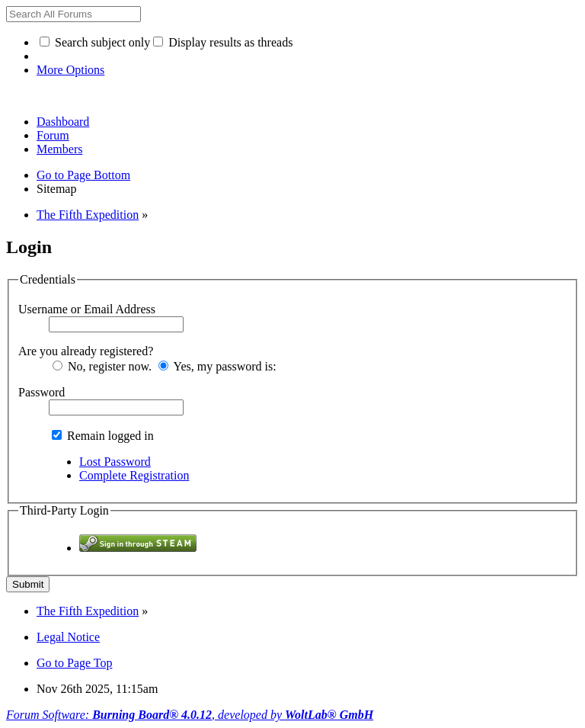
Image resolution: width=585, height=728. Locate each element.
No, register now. (102, 366)
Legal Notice (68, 637)
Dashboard (63, 122)
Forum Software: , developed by (190, 715)
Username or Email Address (87, 309)
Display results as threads (223, 42)
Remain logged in (103, 436)
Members (59, 149)
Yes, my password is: (217, 366)
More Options (70, 70)
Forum (53, 135)
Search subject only (95, 42)
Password (42, 392)
